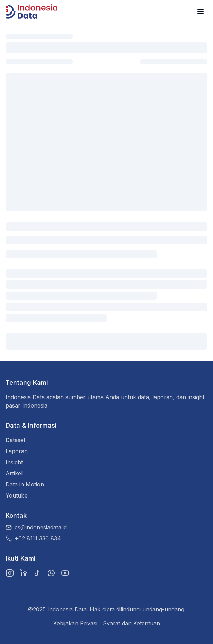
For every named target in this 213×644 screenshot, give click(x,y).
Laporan (17, 451)
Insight (14, 462)
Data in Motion (25, 484)
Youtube (17, 495)
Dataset (15, 440)
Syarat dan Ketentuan (131, 623)
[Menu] (201, 11)
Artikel (14, 473)
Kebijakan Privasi (75, 623)
